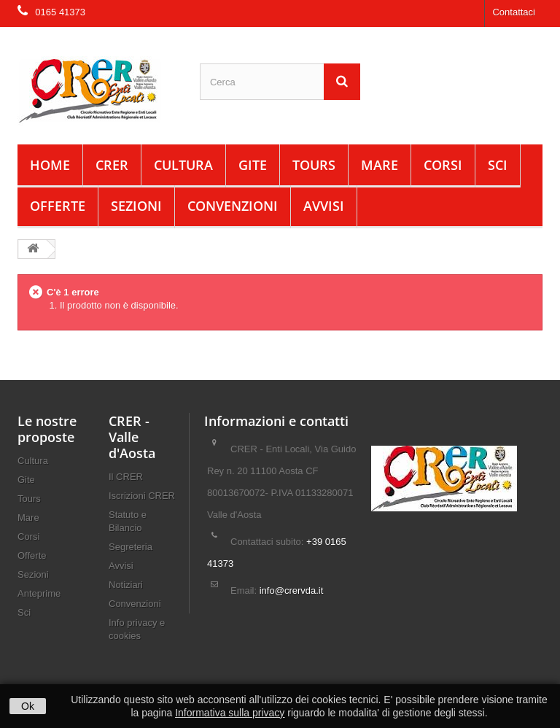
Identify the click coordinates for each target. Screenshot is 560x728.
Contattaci (514, 12)
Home (50, 165)
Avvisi (324, 206)
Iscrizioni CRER (142, 496)
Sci (498, 165)
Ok (28, 706)
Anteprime (39, 593)
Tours (314, 165)
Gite (253, 165)
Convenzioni (233, 206)
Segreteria (131, 547)
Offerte (58, 206)
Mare (380, 165)
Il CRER (126, 477)
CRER (112, 165)
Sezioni (136, 206)
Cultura (183, 165)
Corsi (443, 165)
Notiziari (126, 585)
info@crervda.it (292, 590)
